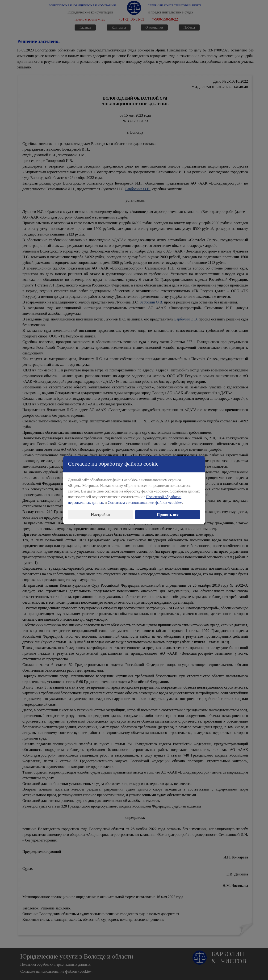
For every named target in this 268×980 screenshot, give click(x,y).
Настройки (100, 512)
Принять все (168, 512)
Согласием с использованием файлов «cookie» (145, 500)
